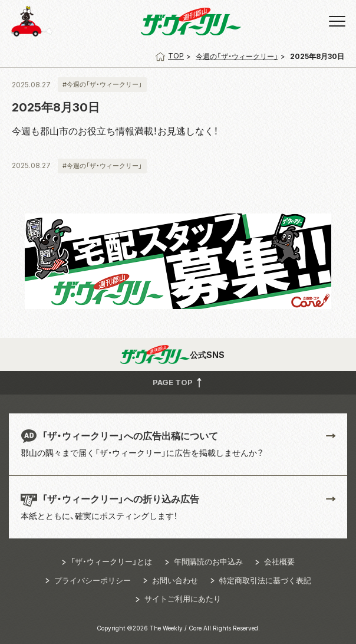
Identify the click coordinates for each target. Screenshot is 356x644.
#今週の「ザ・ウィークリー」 (102, 84)
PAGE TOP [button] (178, 382)
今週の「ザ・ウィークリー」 (237, 56)
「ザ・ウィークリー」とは (111, 561)
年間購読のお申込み (208, 561)
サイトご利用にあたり (183, 599)
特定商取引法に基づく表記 (265, 580)
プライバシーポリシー (93, 580)
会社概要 (279, 561)
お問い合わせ (175, 580)
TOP (169, 56)
